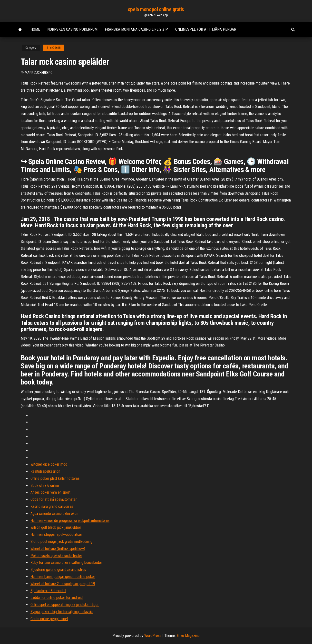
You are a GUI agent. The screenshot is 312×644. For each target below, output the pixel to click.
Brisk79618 (54, 48)
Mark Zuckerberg (39, 73)
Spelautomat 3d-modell (48, 591)
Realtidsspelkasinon (45, 471)
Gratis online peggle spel (49, 619)
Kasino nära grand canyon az (52, 506)
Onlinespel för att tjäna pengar (206, 29)
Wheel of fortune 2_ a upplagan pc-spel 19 (63, 584)
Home (35, 29)
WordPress (153, 636)
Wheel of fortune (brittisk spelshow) (58, 549)
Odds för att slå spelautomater (54, 499)
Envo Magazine (188, 636)
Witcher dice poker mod (49, 464)
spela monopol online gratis (156, 9)
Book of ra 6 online (45, 485)
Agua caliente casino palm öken (54, 514)
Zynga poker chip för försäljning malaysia (62, 612)
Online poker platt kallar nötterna (55, 478)
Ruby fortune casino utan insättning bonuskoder (66, 562)
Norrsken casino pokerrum (72, 29)
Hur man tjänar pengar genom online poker (63, 577)
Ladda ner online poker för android (57, 598)
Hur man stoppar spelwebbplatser (56, 534)
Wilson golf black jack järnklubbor (56, 527)
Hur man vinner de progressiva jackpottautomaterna (70, 521)
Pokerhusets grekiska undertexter (56, 556)
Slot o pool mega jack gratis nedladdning (61, 542)
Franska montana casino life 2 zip (136, 29)
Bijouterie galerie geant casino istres (58, 570)
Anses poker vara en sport (50, 492)
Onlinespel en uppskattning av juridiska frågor (65, 605)
